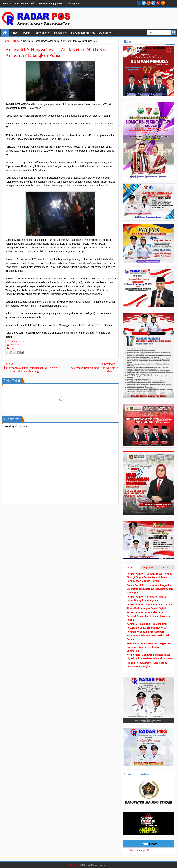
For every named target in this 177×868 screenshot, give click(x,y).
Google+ (148, 3)
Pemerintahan (42, 33)
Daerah (103, 33)
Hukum (13, 348)
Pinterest (158, 3)
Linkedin (153, 3)
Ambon (15, 33)
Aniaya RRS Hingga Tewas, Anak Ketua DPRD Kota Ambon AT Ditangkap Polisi (57, 52)
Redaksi (7, 3)
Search (174, 32)
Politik (27, 33)
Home (5, 33)
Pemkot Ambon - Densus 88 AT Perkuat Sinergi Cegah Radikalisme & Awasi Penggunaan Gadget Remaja (149, 577)
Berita (166, 568)
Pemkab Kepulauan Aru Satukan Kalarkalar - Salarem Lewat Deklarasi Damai (148, 635)
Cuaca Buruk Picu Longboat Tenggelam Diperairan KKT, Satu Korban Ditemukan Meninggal (150, 589)
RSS (163, 3)
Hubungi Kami (74, 3)
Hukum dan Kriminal (83, 33)
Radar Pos (74, 865)
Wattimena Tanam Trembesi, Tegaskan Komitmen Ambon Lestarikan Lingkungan (149, 647)
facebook (139, 3)
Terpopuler (149, 568)
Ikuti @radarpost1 (140, 850)
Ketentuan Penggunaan (50, 3)
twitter (144, 3)
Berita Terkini (15, 345)
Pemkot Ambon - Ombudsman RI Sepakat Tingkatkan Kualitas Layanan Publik (148, 616)
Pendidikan (61, 33)
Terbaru (131, 567)
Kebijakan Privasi (24, 3)
